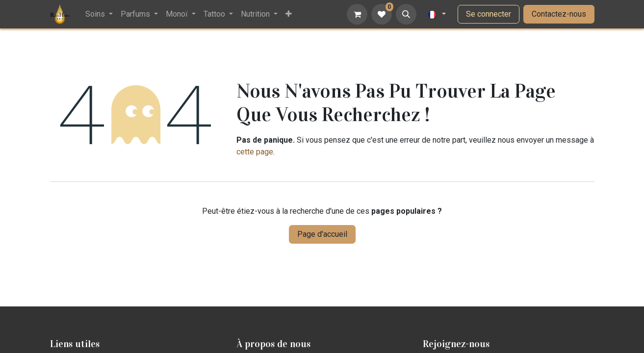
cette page (255, 152)
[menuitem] (99, 14)
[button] (406, 14)
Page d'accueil (322, 234)
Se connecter (489, 14)
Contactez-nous (559, 14)
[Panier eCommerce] (357, 14)
